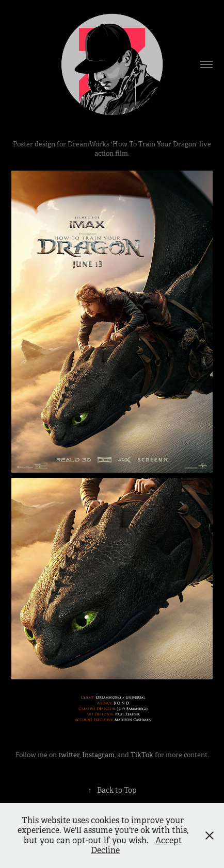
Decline (105, 850)
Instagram (98, 755)
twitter (69, 755)
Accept (169, 840)
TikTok (142, 755)
